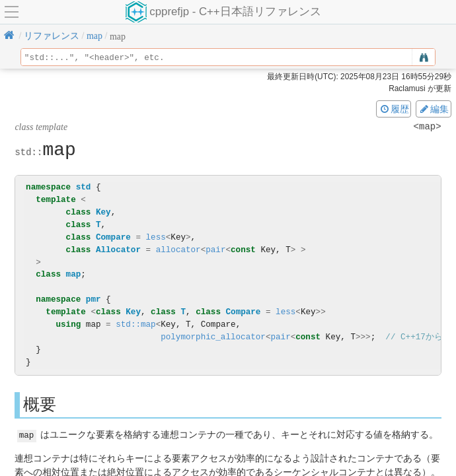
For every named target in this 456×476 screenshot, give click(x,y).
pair (215, 250)
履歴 (394, 109)
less (156, 237)
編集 (434, 109)
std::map (135, 324)
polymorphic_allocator (213, 337)
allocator (178, 250)
